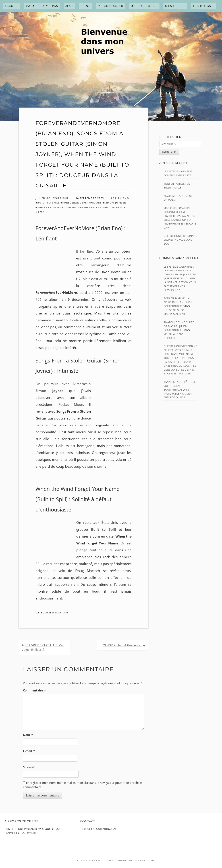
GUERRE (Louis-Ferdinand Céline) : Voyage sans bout (180, 240)
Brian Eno (121, 198)
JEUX (69, 6)
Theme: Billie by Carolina (137, 861)
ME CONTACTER (110, 6)
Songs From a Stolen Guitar (60, 207)
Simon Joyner (115, 203)
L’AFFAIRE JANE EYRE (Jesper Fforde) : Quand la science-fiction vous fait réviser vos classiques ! (180, 282)
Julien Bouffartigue (52, 198)
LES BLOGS (202, 6)
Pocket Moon (71, 404)
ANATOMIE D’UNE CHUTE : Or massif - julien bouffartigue (180, 326)
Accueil (12, 6)
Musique (62, 613)
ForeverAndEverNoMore (82, 203)
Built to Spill (48, 203)
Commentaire (34, 690)
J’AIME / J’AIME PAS (42, 6)
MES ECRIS (174, 6)
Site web (29, 767)
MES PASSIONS (143, 6)
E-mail (29, 751)
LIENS (86, 6)
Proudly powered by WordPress (91, 861)
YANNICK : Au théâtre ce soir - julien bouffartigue (180, 386)
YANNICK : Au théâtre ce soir (122, 645)
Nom (28, 735)
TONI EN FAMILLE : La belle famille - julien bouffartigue (178, 302)
